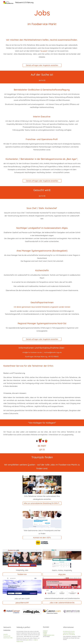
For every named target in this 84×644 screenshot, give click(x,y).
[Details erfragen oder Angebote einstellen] (42, 65)
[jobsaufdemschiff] (22, 603)
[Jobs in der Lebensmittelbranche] (62, 602)
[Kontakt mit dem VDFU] (42, 538)
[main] (42, 16)
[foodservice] (22, 574)
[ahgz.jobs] (62, 574)
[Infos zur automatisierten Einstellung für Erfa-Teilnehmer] (42, 503)
